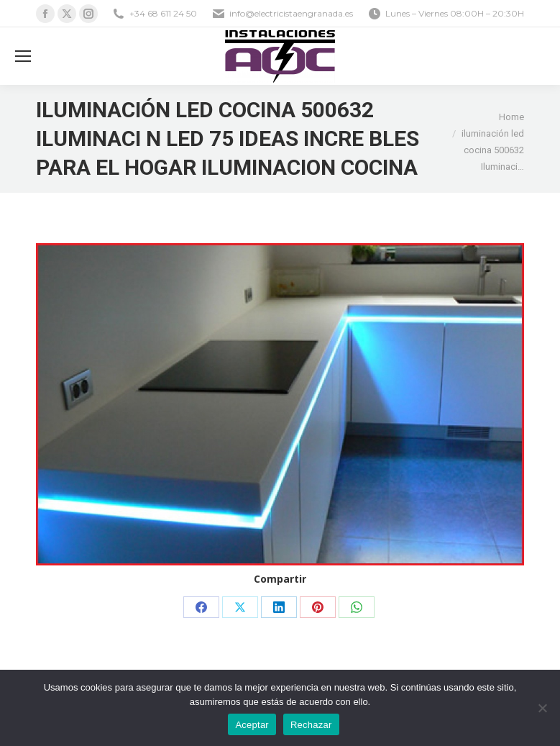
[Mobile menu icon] (23, 56)
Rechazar (311, 725)
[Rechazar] (542, 708)
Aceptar (252, 725)
